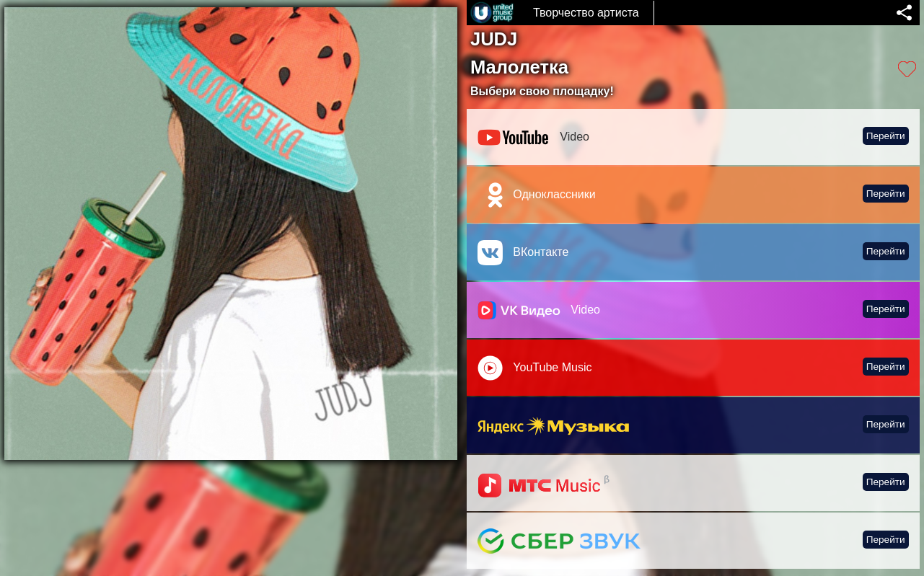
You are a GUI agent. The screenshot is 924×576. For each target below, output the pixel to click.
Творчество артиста (586, 13)
